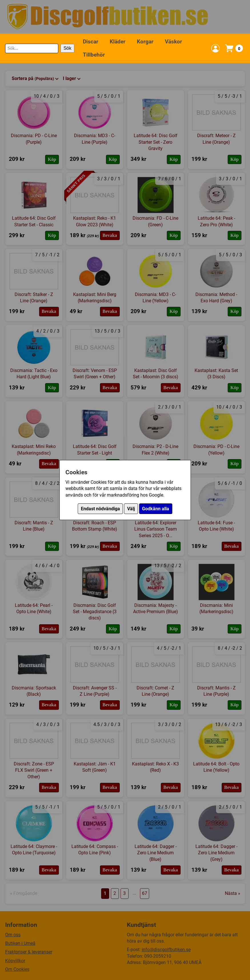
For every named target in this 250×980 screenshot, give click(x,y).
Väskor (173, 42)
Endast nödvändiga (100, 509)
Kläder (118, 42)
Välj (131, 509)
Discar (91, 42)
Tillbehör (94, 55)
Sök (67, 48)
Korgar (145, 42)
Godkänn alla (156, 509)
